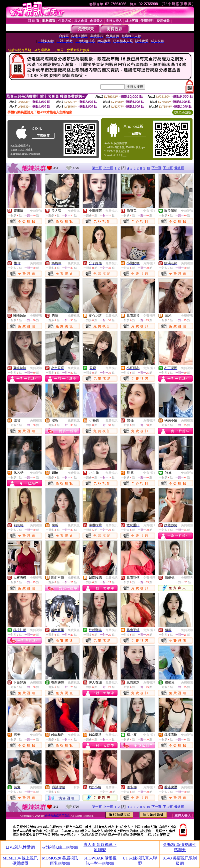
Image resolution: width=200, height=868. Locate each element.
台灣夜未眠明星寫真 (58, 816)
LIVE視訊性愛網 (20, 847)
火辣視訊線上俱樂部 (60, 847)
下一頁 (156, 168)
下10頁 (168, 168)
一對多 (75, 787)
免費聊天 (187, 578)
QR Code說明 (183, 112)
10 (148, 168)
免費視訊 (36, 211)
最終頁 (179, 168)
